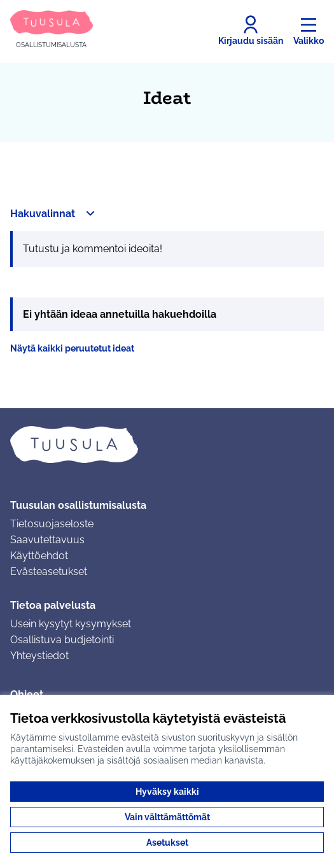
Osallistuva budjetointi (62, 640)
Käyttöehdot (39, 556)
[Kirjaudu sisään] (251, 31)
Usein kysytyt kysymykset (71, 624)
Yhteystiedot (39, 656)
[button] (54, 213)
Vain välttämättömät (167, 817)
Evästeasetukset (49, 572)
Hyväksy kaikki (167, 792)
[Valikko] (309, 31)
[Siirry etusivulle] (52, 30)
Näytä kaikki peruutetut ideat (72, 348)
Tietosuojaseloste (52, 524)
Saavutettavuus (47, 540)
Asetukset (167, 843)
